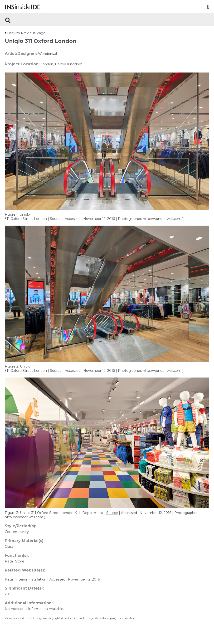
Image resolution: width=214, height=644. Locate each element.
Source (56, 219)
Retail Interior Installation (26, 579)
